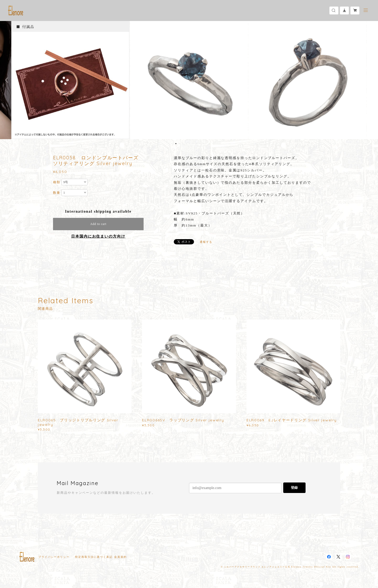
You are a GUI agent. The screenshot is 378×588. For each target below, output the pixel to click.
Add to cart (98, 224)
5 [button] (190, 144)
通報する (206, 242)
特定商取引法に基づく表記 (94, 557)
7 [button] (196, 144)
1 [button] (176, 144)
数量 (57, 193)
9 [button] (203, 144)
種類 (57, 182)
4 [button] (186, 144)
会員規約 (120, 557)
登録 (294, 488)
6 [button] (193, 144)
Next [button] (370, 80)
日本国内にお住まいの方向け (98, 236)
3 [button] (183, 144)
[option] (189, 80)
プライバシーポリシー (54, 557)
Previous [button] (8, 80)
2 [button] (179, 144)
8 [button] (200, 144)
